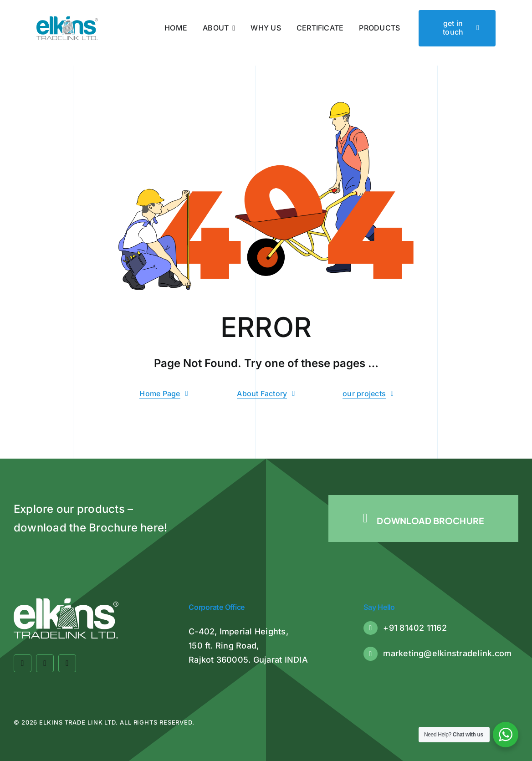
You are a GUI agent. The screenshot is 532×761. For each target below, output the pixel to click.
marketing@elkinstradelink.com (447, 653)
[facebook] (23, 663)
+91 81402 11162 (415, 628)
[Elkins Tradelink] (67, 20)
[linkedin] (67, 663)
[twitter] (45, 663)
